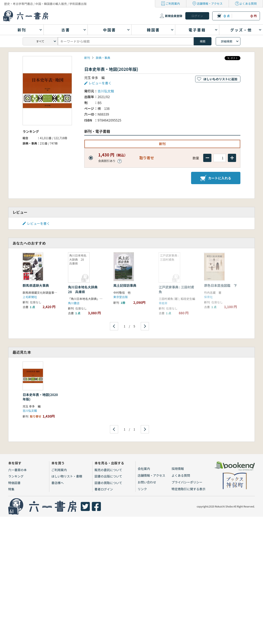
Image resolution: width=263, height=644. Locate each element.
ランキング (16, 476)
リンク (142, 489)
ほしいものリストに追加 (220, 79)
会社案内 (144, 469)
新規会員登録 (174, 16)
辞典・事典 (103, 58)
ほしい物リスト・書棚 (67, 476)
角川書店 (74, 303)
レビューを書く (100, 83)
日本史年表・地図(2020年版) (40, 397)
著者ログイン (104, 489)
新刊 (87, 58)
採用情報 (178, 469)
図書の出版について (108, 476)
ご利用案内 (173, 3)
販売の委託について (108, 470)
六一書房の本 (17, 470)
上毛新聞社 (30, 297)
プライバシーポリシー (187, 482)
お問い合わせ (147, 482)
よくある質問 (248, 3)
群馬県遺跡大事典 (36, 285)
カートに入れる (216, 178)
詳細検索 (227, 41)
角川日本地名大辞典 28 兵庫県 (84, 289)
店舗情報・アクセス (210, 3)
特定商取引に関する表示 (189, 489)
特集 (11, 489)
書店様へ (58, 483)
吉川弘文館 (106, 91)
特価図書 (14, 483)
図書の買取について (108, 483)
